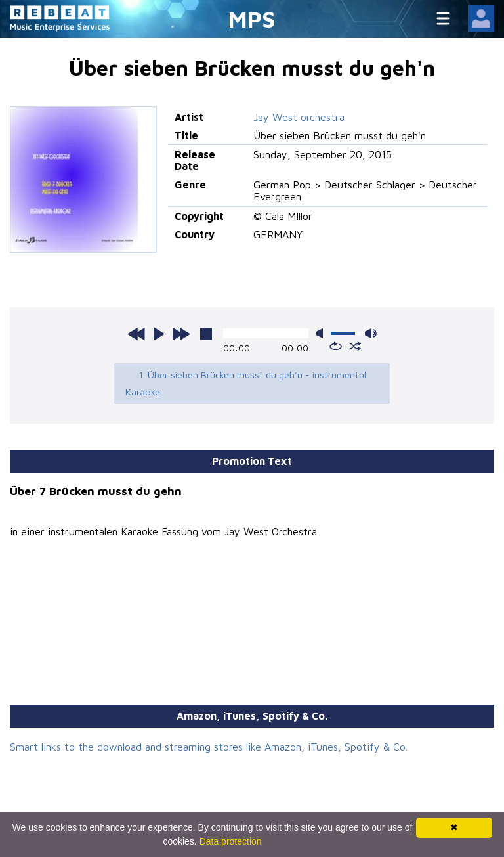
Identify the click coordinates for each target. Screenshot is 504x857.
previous (136, 334)
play (159, 334)
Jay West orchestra (299, 117)
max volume (371, 333)
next (181, 334)
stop (206, 334)
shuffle (355, 346)
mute (322, 333)
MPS (252, 19)
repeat (336, 346)
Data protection (231, 841)
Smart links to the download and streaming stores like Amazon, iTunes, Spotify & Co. (209, 747)
